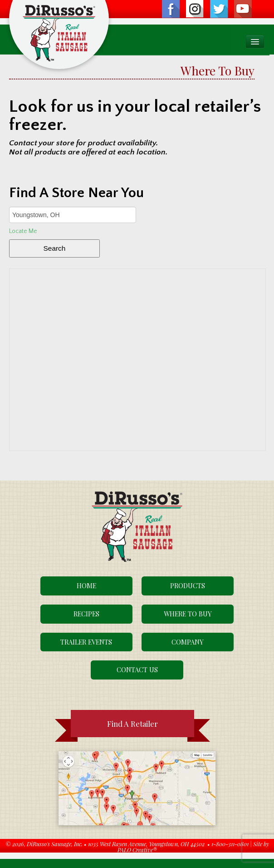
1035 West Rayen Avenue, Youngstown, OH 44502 (146, 844)
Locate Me (23, 231)
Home (86, 585)
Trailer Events (86, 642)
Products (188, 585)
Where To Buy (188, 614)
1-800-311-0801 (230, 844)
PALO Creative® (137, 850)
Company (188, 642)
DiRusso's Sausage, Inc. (55, 844)
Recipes (86, 614)
